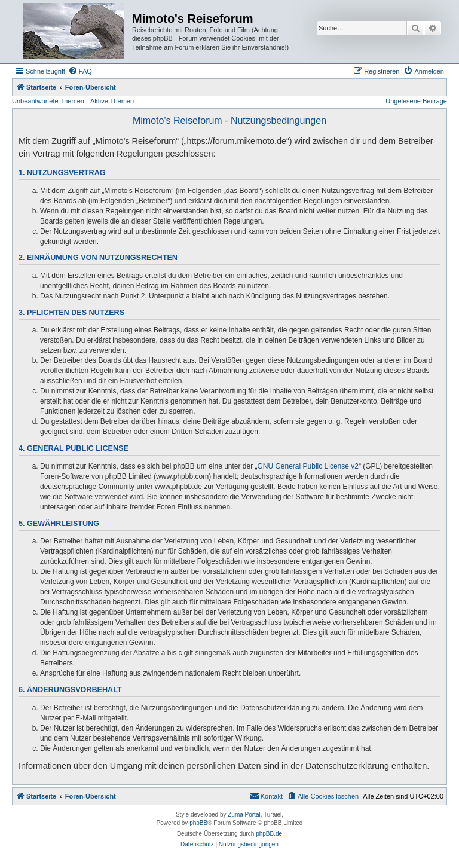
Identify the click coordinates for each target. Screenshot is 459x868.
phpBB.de (269, 834)
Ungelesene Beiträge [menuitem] (416, 101)
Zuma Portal (244, 814)
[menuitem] (80, 71)
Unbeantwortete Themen (48, 101)
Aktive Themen (112, 101)
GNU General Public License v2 (308, 466)
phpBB (198, 823)
